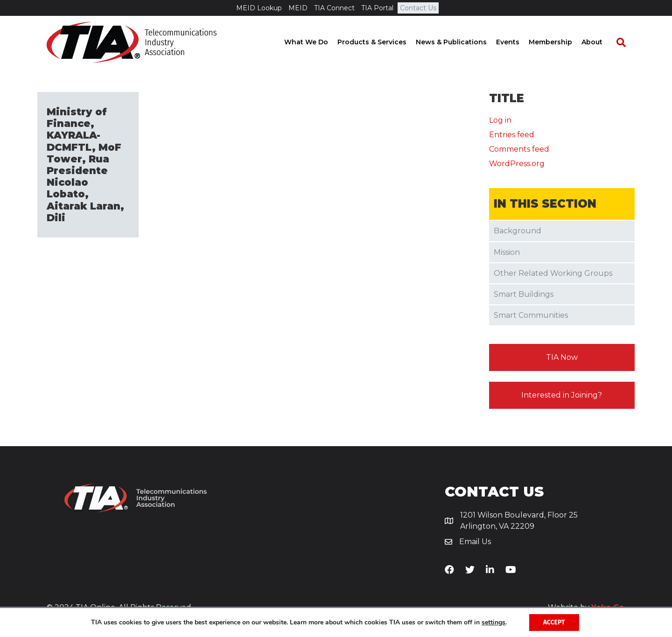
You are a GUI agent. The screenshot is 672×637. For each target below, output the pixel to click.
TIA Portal (377, 8)
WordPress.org (517, 164)
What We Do (315, 42)
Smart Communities (531, 315)
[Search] (625, 42)
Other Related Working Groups (553, 273)
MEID (298, 8)
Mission (507, 252)
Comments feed (519, 149)
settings (493, 623)
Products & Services (381, 42)
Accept (554, 622)
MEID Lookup (259, 8)
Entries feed (512, 135)
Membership (559, 42)
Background (518, 231)
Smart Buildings (524, 294)
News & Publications (460, 42)
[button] (562, 357)
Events (517, 42)
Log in (500, 120)
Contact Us (418, 8)
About (601, 42)
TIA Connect (334, 8)
